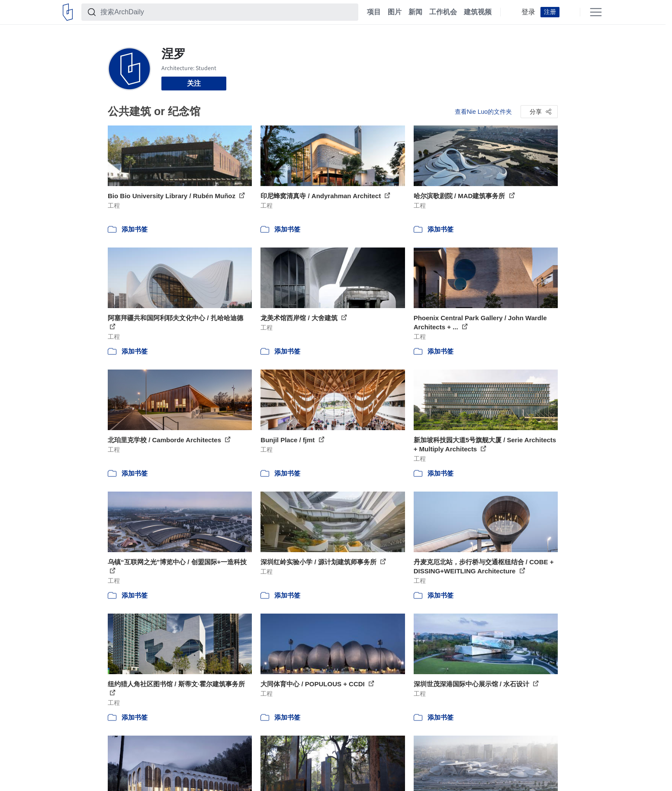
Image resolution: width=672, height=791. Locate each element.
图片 (395, 12)
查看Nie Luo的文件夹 (483, 112)
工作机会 (443, 12)
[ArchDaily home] (68, 12)
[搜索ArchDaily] (227, 12)
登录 (528, 12)
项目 (374, 12)
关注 (194, 83)
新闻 (415, 12)
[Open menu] (596, 12)
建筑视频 (478, 12)
